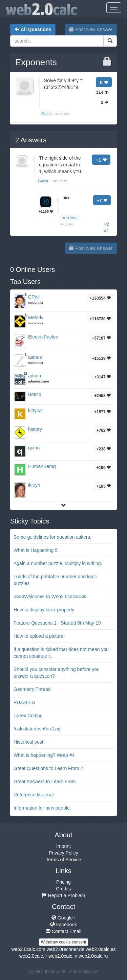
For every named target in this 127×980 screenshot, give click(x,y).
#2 (107, 224)
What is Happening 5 (36, 550)
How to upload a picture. (39, 636)
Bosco (35, 394)
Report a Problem (64, 895)
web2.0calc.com (28, 949)
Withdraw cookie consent (63, 942)
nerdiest (70, 218)
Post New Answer (91, 29)
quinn (34, 448)
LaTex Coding (28, 716)
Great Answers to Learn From (45, 781)
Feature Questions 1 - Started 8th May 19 (57, 623)
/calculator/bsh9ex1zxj (37, 729)
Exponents (36, 62)
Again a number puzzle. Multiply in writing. (58, 563)
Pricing (63, 882)
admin (35, 376)
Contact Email (63, 931)
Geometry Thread (32, 689)
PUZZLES (24, 702)
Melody (36, 318)
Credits (63, 889)
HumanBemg (42, 466)
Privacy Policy (63, 853)
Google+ (63, 918)
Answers (31, 140)
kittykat (36, 411)
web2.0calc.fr (33, 956)
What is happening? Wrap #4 (44, 755)
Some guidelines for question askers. (52, 537)
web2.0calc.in (63, 956)
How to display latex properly (44, 610)
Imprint (63, 846)
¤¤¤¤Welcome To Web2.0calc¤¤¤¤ (50, 597)
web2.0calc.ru (93, 956)
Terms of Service (63, 860)
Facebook (63, 925)
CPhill (34, 297)
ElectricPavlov (43, 337)
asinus (35, 357)
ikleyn (34, 485)
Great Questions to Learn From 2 (48, 768)
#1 (106, 231)
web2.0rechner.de (66, 949)
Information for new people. (42, 808)
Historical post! (29, 742)
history (35, 429)
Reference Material (34, 795)
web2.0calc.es (101, 949)
